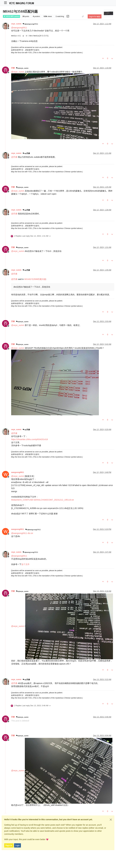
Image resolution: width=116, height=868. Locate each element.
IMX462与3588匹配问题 (35, 279)
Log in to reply (95, 16)
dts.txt (30, 533)
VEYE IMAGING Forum (22, 3)
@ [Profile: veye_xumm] (18, 72)
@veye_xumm (22, 68)
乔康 (13, 68)
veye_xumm (16, 24)
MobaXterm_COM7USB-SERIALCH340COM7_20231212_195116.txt (42, 500)
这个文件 (25, 564)
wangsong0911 (18, 472)
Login (17, 845)
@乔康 (26, 153)
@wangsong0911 (30, 24)
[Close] (111, 820)
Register (9, 845)
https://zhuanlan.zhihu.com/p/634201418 (29, 439)
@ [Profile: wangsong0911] (19, 28)
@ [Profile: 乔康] (14, 157)
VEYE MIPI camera (11, 16)
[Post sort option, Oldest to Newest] (83, 16)
